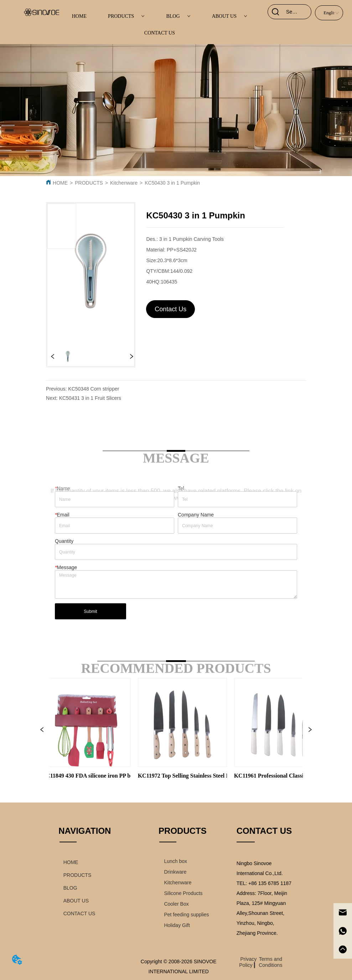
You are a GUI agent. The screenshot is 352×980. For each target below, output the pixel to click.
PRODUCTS (126, 16)
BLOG (178, 16)
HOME (79, 16)
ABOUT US (230, 16)
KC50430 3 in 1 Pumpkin (172, 183)
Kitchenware (124, 183)
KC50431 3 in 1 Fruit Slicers (90, 398)
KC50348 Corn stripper (94, 389)
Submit (90, 611)
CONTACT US (160, 33)
